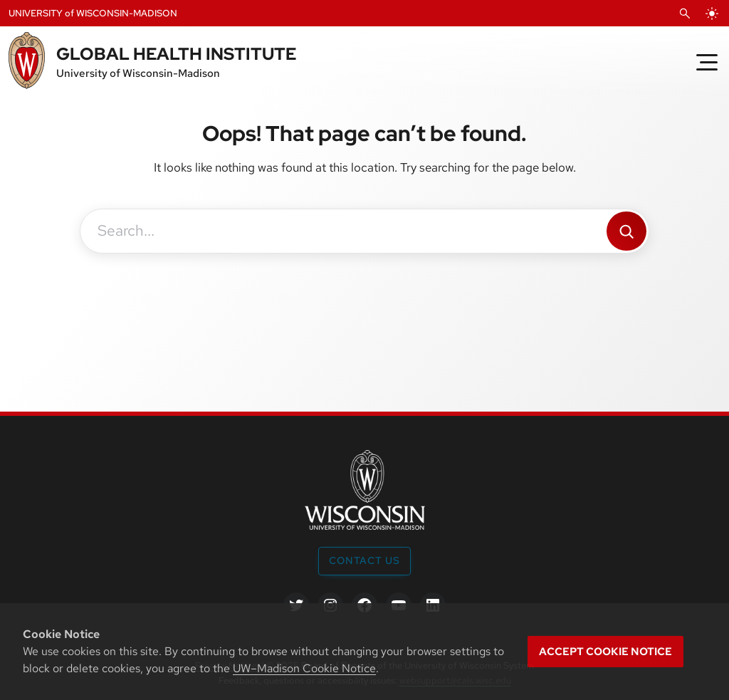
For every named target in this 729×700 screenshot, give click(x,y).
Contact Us (364, 560)
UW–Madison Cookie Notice (304, 668)
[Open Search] (685, 14)
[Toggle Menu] (707, 62)
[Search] (626, 231)
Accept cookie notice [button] (605, 652)
